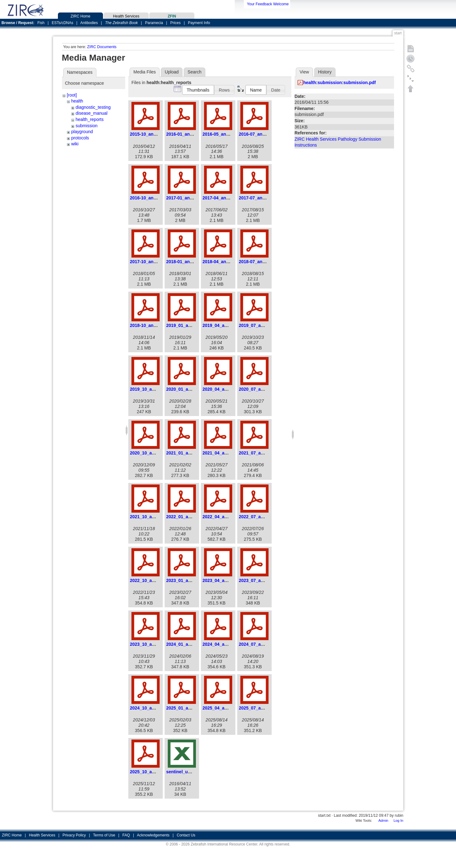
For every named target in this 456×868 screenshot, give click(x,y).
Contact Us (186, 835)
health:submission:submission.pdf (340, 83)
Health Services (126, 15)
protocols (80, 138)
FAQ (126, 835)
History (325, 72)
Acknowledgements (153, 835)
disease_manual (91, 113)
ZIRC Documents (102, 47)
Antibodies (89, 23)
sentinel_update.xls (187, 772)
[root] (72, 95)
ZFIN (172, 15)
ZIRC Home (80, 15)
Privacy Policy (74, 835)
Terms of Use (104, 835)
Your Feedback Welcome (268, 4)
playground (82, 132)
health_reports (90, 119)
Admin (383, 820)
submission (86, 126)
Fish (41, 23)
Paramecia (154, 23)
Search (194, 72)
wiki (75, 144)
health (77, 101)
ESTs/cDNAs (62, 23)
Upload (172, 72)
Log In (398, 820)
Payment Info (199, 23)
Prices (175, 23)
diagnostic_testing (93, 107)
